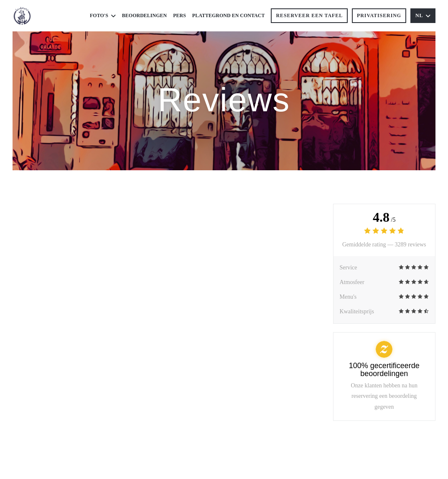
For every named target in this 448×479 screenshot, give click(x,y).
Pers (179, 15)
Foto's (103, 16)
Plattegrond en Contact (229, 15)
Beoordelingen (144, 15)
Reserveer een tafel (309, 15)
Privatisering (379, 15)
